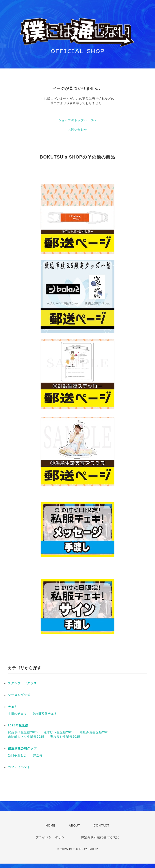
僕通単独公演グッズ (22, 748)
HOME (50, 826)
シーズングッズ (19, 695)
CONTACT (101, 826)
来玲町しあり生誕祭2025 (26, 737)
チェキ (13, 707)
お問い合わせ (77, 130)
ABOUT (75, 826)
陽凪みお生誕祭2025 (95, 732)
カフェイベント (19, 767)
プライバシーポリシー (52, 837)
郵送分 (38, 755)
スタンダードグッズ (22, 683)
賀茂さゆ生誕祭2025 (23, 732)
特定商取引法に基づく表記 (100, 837)
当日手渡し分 (17, 755)
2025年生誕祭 (18, 725)
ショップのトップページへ (77, 120)
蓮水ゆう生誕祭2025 (59, 732)
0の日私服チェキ (45, 714)
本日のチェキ (17, 714)
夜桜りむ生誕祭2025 (65, 737)
